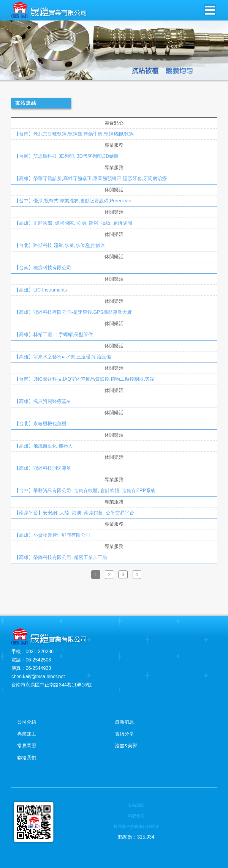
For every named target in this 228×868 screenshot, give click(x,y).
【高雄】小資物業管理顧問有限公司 (52, 535)
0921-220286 (39, 652)
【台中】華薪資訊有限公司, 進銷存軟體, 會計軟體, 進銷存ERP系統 (85, 491)
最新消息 (124, 722)
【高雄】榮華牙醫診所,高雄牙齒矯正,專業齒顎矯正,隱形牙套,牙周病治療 (91, 179)
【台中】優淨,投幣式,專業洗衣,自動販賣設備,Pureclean (73, 201)
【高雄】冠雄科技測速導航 (43, 468)
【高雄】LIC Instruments (41, 290)
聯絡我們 (27, 758)
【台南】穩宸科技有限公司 (43, 268)
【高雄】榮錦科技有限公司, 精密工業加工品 (61, 557)
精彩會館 (136, 816)
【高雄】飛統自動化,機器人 (43, 446)
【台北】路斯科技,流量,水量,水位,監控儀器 (60, 245)
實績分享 (124, 734)
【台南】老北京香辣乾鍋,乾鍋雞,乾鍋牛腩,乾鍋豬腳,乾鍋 (74, 134)
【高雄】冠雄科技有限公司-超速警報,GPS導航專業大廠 (73, 312)
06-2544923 (38, 668)
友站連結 (136, 805)
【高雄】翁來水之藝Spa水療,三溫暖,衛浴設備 (62, 357)
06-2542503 (38, 660)
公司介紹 (27, 722)
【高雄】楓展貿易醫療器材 (43, 401)
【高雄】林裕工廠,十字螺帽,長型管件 (54, 335)
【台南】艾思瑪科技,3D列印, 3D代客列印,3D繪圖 (66, 156)
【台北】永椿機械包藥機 (40, 424)
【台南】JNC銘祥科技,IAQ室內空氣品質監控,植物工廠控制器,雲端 (84, 379)
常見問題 (27, 746)
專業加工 (27, 734)
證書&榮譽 (126, 746)
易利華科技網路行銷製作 (136, 826)
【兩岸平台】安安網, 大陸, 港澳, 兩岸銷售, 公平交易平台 (74, 513)
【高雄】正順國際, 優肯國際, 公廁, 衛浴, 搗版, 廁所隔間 (73, 223)
